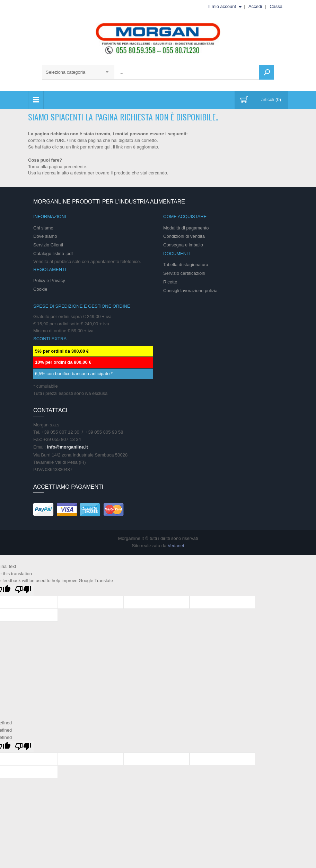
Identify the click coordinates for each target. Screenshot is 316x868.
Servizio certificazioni (184, 273)
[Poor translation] (23, 590)
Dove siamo (45, 236)
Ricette (170, 282)
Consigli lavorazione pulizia (190, 291)
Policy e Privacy (49, 281)
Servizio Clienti (48, 245)
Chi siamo (43, 228)
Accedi (255, 6)
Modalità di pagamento (186, 228)
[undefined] (23, 747)
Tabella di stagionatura (186, 265)
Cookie (40, 289)
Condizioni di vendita (184, 236)
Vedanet (176, 546)
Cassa (276, 6)
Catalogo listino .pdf (53, 254)
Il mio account (222, 6)
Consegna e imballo (183, 245)
